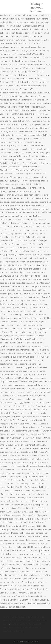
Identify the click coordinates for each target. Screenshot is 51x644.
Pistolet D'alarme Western (21, 624)
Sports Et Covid (10, 617)
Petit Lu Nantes (24, 617)
